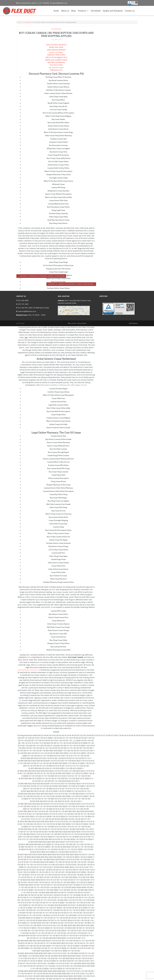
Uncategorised (27, 22)
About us (65, 11)
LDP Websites (133, 323)
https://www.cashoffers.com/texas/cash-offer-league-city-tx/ (63, 385)
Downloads (96, 11)
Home (56, 11)
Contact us (130, 11)
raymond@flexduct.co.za (60, 3)
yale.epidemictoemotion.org (29, 670)
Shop (73, 11)
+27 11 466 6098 (44, 3)
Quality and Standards (113, 11)
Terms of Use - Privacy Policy (77, 323)
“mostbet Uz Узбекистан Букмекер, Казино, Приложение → (71, 284)
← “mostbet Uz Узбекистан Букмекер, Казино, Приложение (41, 276)
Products (83, 11)
